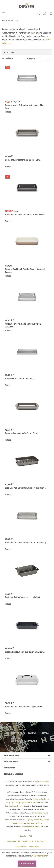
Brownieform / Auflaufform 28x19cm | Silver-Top (25, 107)
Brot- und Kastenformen (14, 806)
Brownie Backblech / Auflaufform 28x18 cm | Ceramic (25, 271)
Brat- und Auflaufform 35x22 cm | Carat (22, 598)
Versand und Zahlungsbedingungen (20, 841)
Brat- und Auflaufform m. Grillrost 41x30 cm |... (26, 488)
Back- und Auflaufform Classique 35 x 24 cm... (25, 215)
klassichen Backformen (41, 799)
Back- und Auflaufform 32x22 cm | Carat (23, 160)
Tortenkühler (38, 820)
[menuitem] (5, 13)
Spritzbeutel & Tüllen (34, 823)
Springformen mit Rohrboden (29, 803)
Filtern (9, 53)
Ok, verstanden (27, 864)
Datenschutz (34, 847)
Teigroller (29, 820)
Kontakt (23, 836)
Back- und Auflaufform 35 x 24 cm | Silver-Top (26, 543)
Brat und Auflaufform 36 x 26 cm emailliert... (25, 652)
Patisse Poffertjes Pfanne (31, 827)
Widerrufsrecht (21, 847)
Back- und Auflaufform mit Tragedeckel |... (24, 707)
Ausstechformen (40, 813)
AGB (31, 836)
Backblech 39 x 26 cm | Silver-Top (20, 379)
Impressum (41, 841)
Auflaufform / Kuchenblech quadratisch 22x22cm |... (23, 325)
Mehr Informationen (40, 856)
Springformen (13, 803)
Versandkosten (43, 782)
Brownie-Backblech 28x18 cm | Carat (21, 433)
